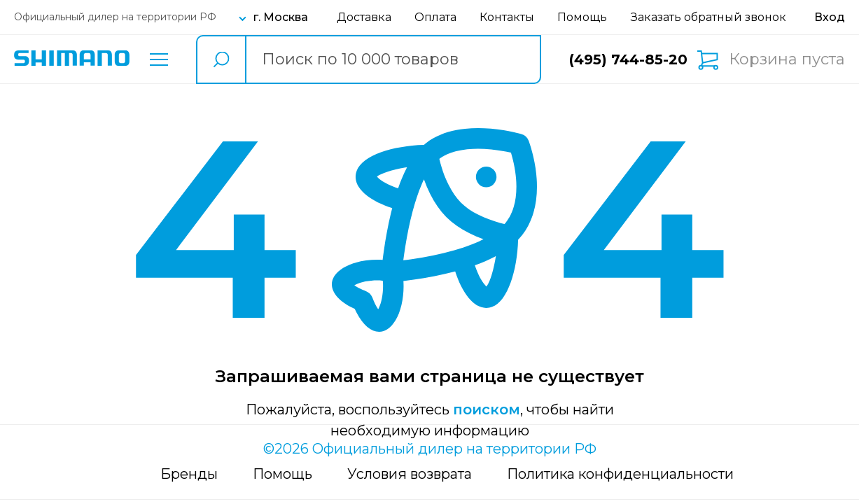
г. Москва (281, 17)
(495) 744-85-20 (628, 59)
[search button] (221, 59)
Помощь (582, 17)
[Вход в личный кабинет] (830, 17)
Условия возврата (410, 474)
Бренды (189, 474)
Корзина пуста (787, 59)
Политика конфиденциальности (620, 474)
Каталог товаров (159, 59)
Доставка (364, 17)
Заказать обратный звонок (708, 17)
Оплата (435, 17)
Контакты (507, 17)
